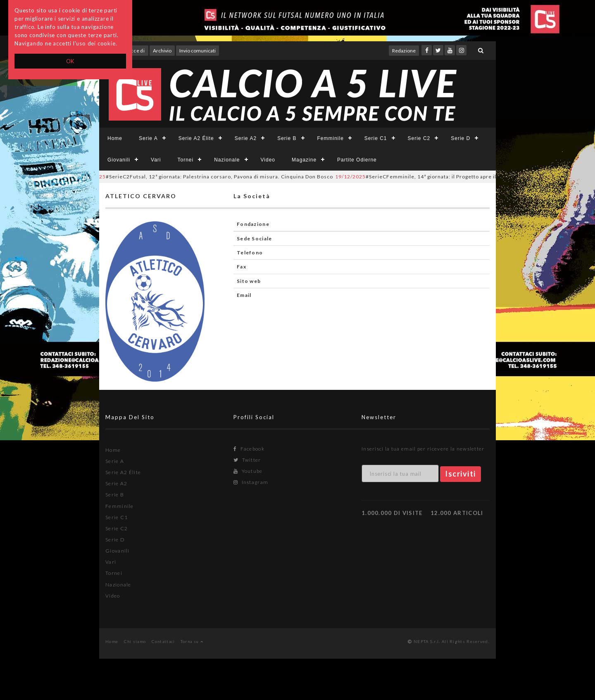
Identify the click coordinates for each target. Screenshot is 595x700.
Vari (156, 160)
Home (115, 138)
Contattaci (163, 641)
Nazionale (227, 160)
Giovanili (119, 160)
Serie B (287, 138)
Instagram (251, 482)
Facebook (249, 449)
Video (268, 160)
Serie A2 (246, 138)
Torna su (192, 641)
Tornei (185, 160)
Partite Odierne (357, 160)
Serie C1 (376, 138)
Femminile (331, 138)
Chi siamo (135, 641)
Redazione (404, 51)
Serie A (148, 138)
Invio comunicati (198, 51)
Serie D (461, 138)
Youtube (248, 471)
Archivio (162, 51)
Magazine (304, 160)
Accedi (136, 51)
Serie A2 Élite (196, 138)
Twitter (247, 460)
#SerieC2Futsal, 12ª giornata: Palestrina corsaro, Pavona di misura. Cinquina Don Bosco (207, 177)
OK (70, 61)
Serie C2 (419, 138)
